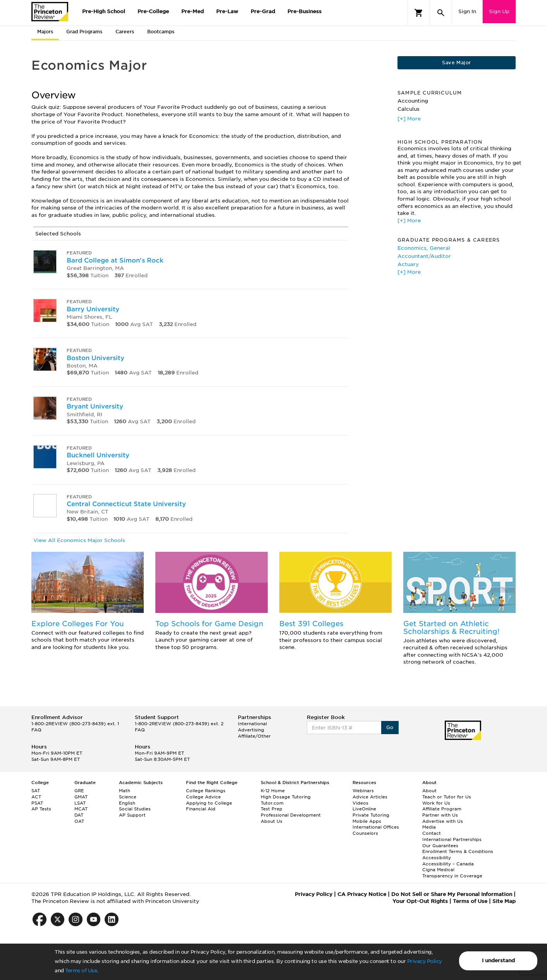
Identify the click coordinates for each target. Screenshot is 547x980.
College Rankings (206, 791)
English (127, 803)
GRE (79, 791)
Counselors (365, 833)
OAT (79, 821)
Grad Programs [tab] (84, 32)
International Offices (376, 827)
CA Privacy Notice (362, 894)
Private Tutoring (371, 815)
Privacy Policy (425, 961)
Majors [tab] (45, 32)
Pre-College (153, 11)
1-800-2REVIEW (75, 724)
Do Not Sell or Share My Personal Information (452, 894)
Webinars (363, 791)
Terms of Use (81, 971)
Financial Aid (201, 809)
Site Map (504, 901)
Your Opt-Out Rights (420, 901)
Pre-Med (193, 11)
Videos (360, 803)
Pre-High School (104, 11)
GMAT (81, 797)
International (252, 724)
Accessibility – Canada (448, 864)
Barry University (93, 309)
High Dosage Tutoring (286, 797)
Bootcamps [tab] (161, 32)
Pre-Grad (263, 11)
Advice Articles (370, 797)
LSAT (80, 803)
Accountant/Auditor (424, 256)
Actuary (408, 264)
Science (128, 797)
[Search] (441, 13)
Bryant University (95, 406)
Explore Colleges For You (78, 624)
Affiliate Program (442, 809)
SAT (36, 791)
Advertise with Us (443, 821)
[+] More (409, 119)
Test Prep (272, 809)
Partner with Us (440, 815)
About (429, 791)
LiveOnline (364, 809)
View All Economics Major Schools (79, 540)
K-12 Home (273, 791)
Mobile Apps (367, 821)
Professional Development (291, 815)
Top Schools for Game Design (209, 624)
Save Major (456, 63)
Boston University (95, 358)
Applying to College (209, 803)
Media (429, 827)
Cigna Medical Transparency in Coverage (452, 873)
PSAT (37, 803)
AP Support (132, 815)
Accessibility (437, 858)
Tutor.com (272, 803)
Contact (432, 833)
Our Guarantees (440, 846)
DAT (79, 815)
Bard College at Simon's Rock (115, 260)
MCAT (81, 809)
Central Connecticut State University (126, 504)
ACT (36, 797)
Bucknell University (98, 455)
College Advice (203, 797)
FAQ (36, 730)
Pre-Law (227, 11)
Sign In (467, 11)
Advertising (251, 730)
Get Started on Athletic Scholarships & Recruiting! (451, 627)
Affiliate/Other (254, 736)
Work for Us (436, 803)
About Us (272, 821)
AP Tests (41, 809)
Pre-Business (304, 11)
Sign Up (499, 11)
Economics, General (424, 248)
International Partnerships (452, 839)
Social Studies (135, 809)
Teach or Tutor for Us (447, 797)
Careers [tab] (125, 32)
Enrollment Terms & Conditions (458, 851)
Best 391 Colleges (311, 624)
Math (125, 791)
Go (390, 727)
